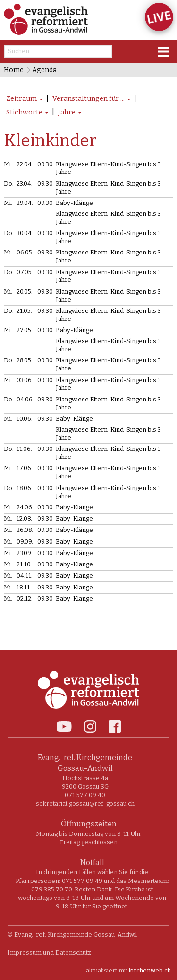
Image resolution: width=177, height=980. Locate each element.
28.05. (25, 360)
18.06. (25, 488)
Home (14, 70)
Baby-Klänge (74, 203)
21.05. (24, 311)
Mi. (8, 164)
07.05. (25, 272)
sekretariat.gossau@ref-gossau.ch (85, 804)
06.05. (25, 252)
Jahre (67, 112)
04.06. (25, 399)
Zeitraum (21, 99)
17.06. (25, 468)
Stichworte (24, 112)
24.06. (25, 507)
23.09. (24, 553)
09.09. (25, 542)
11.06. (24, 449)
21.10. (24, 564)
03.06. (25, 380)
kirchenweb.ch (150, 970)
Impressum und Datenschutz (49, 952)
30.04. (25, 233)
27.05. (25, 330)
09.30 (45, 164)
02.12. (25, 599)
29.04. (25, 203)
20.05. (25, 291)
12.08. (24, 519)
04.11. (25, 576)
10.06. (25, 419)
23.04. (25, 184)
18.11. (24, 587)
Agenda (44, 70)
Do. (9, 184)
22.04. (25, 164)
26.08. (25, 530)
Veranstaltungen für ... (88, 99)
